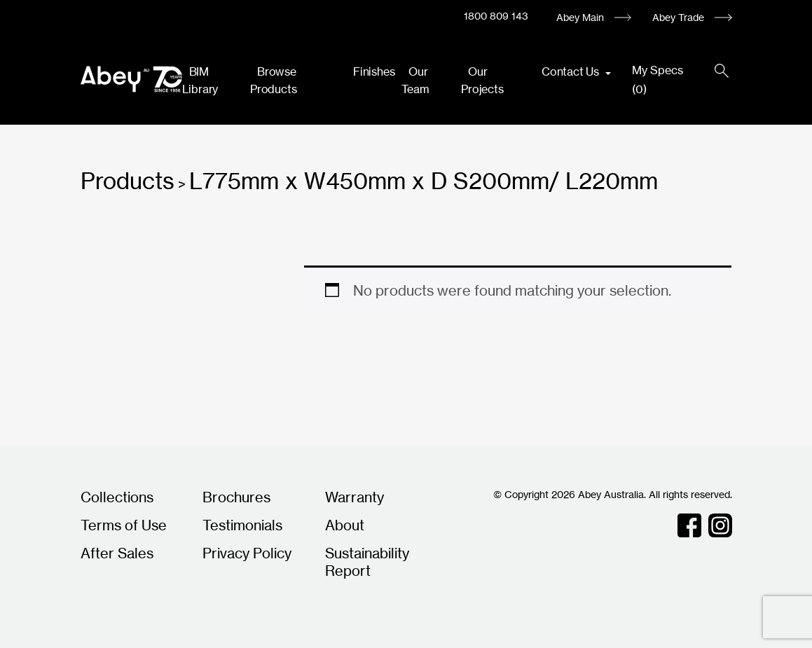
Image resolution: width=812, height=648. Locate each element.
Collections (117, 497)
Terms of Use (124, 525)
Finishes (374, 71)
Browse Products (273, 80)
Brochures (236, 497)
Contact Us (572, 71)
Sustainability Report (367, 562)
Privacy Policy (247, 553)
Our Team (415, 80)
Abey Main (580, 17)
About (345, 525)
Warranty (355, 497)
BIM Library (200, 80)
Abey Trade (678, 17)
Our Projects (482, 80)
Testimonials (242, 525)
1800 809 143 (496, 16)
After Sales (117, 553)
